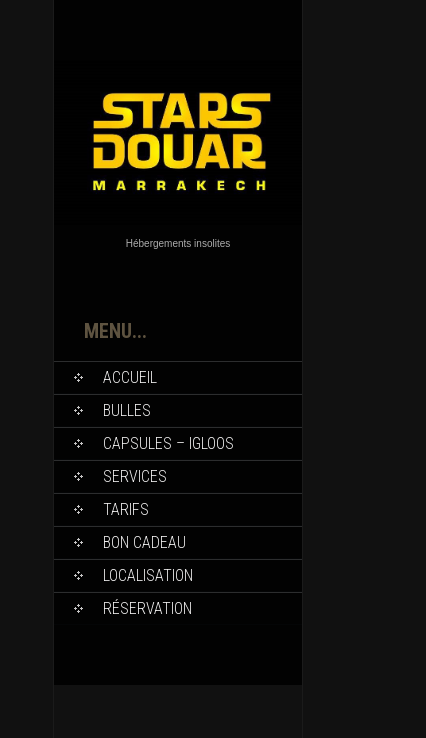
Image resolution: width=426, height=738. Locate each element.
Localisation (148, 575)
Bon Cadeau (144, 542)
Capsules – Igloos (168, 443)
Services (135, 476)
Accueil (130, 377)
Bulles (127, 410)
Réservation (147, 608)
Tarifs (126, 509)
